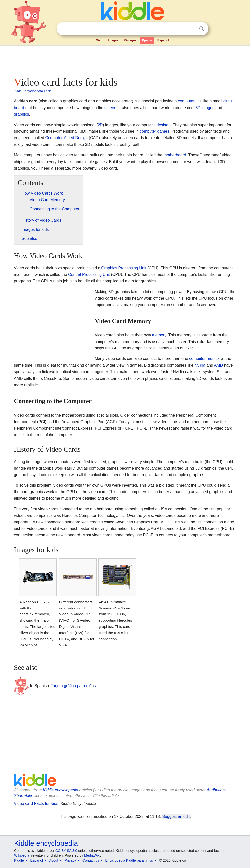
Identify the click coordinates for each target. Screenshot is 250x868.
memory (159, 335)
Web (99, 40)
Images (113, 40)
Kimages (130, 40)
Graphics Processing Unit (124, 268)
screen (110, 108)
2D (100, 125)
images (208, 108)
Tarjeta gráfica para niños (73, 685)
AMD (219, 365)
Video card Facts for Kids (36, 803)
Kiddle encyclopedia (60, 790)
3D (198, 108)
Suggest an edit (176, 816)
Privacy (70, 860)
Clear (191, 29)
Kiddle (19, 860)
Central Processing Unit (89, 275)
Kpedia (147, 40)
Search (201, 29)
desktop (164, 125)
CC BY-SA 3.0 (66, 851)
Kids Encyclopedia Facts (33, 91)
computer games (154, 131)
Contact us (91, 860)
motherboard (175, 155)
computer (186, 101)
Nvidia (200, 365)
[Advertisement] (125, 60)
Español (163, 40)
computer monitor (205, 359)
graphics (21, 114)
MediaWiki (92, 855)
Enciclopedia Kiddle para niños (129, 860)
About (54, 860)
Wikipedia (22, 855)
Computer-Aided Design (67, 138)
